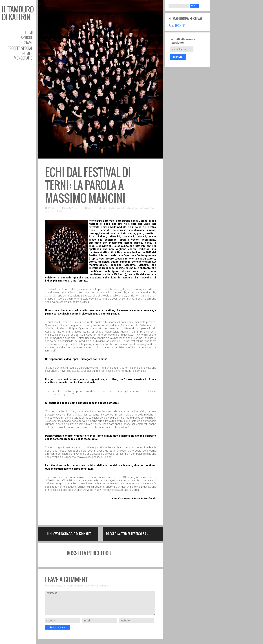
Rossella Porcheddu (72, 208)
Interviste (91, 208)
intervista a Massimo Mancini (137, 208)
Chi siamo (26, 43)
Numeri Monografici (24, 56)
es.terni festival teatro (112, 208)
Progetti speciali (20, 48)
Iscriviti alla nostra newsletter (182, 41)
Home (29, 32)
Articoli (27, 37)
